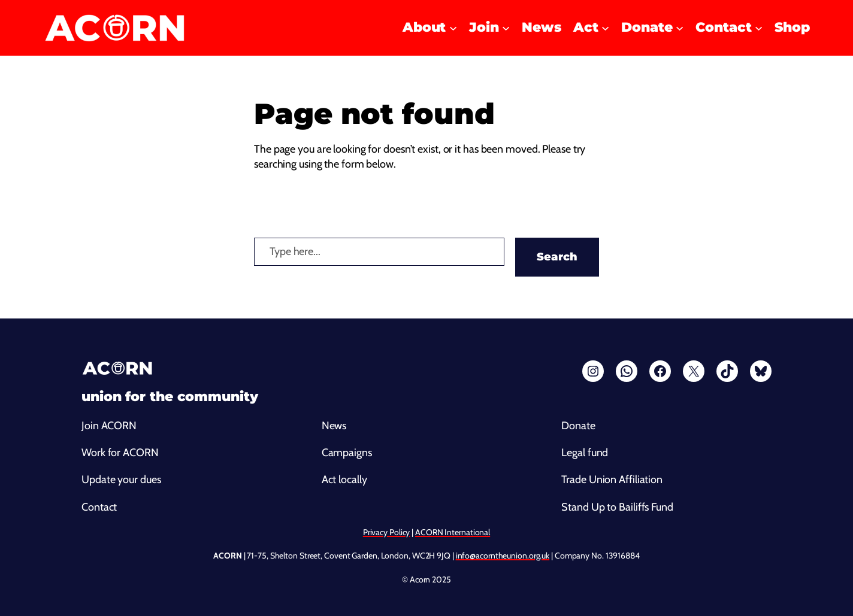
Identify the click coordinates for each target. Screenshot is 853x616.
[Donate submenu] (680, 28)
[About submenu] (453, 28)
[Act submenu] (605, 28)
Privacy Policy (387, 532)
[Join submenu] (506, 28)
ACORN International (453, 532)
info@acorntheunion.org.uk (503, 556)
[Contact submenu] (759, 28)
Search (557, 257)
